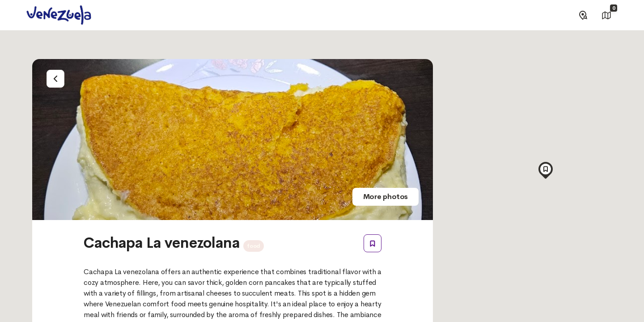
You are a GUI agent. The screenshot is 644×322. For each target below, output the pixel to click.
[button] (546, 168)
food (254, 246)
